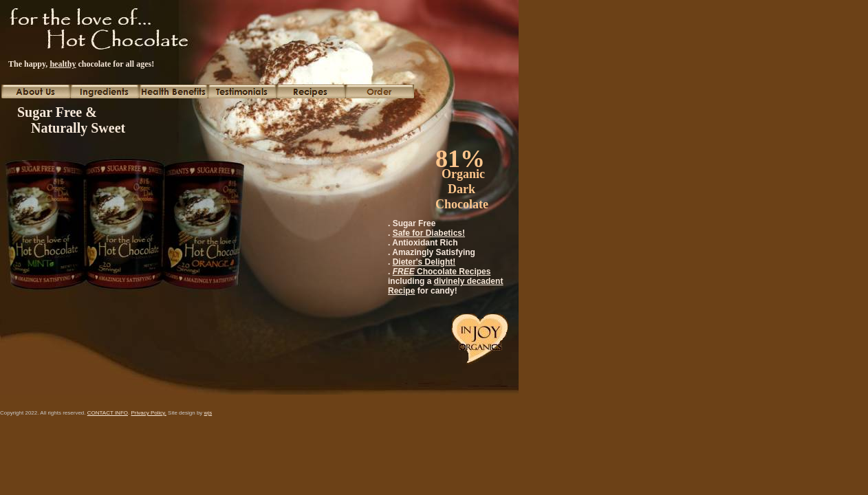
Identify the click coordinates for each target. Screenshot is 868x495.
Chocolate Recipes (442, 272)
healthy (63, 64)
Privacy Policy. (148, 413)
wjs (208, 413)
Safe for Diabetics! (429, 233)
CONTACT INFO (108, 413)
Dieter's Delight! (424, 262)
